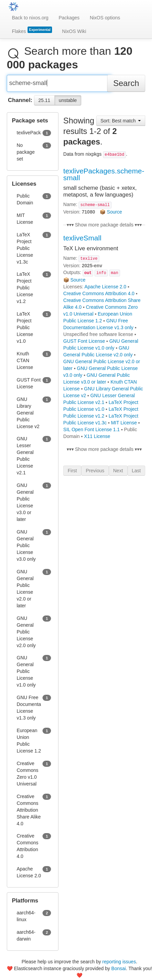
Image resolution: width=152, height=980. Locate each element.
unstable (68, 103)
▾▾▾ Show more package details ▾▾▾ (104, 227)
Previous (95, 473)
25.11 (44, 103)
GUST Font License (84, 344)
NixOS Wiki (74, 31)
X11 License (97, 439)
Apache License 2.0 (105, 289)
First (72, 473)
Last (136, 473)
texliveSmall (82, 241)
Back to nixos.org (30, 18)
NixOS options (105, 18)
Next (118, 473)
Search (126, 86)
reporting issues (119, 962)
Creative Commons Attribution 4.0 (99, 296)
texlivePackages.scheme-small (104, 177)
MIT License (124, 425)
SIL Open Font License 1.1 (91, 432)
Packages (69, 18)
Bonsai (119, 968)
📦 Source (111, 215)
